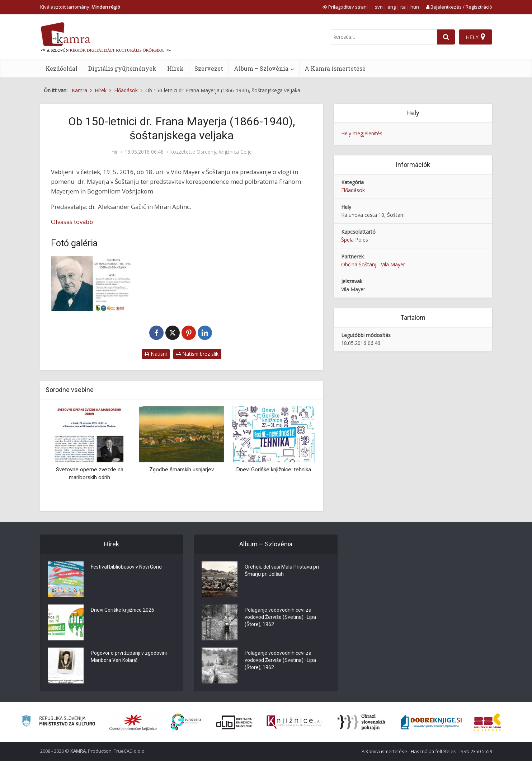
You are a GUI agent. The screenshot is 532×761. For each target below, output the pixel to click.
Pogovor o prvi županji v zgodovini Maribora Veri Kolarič (129, 657)
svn (379, 7)
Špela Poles (355, 240)
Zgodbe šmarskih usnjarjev (182, 470)
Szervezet (209, 68)
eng (392, 7)
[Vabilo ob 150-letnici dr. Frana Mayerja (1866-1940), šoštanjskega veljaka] (92, 284)
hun (415, 7)
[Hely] (475, 37)
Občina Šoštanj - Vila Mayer (373, 264)
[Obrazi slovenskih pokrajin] (361, 722)
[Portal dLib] (234, 722)
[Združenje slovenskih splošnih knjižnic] (294, 722)
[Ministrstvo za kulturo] (58, 722)
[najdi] (446, 37)
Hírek (175, 68)
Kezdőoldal (62, 68)
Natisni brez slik (197, 354)
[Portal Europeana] (186, 722)
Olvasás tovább (72, 222)
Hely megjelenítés (362, 133)
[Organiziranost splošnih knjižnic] (133, 722)
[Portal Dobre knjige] (431, 722)
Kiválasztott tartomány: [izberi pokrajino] (80, 7)
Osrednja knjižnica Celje (224, 152)
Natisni (156, 354)
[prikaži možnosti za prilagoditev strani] (345, 7)
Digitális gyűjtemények (122, 68)
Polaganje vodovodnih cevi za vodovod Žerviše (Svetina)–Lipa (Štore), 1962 (280, 617)
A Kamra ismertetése (335, 68)
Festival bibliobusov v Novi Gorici (127, 567)
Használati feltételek (433, 751)
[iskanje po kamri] (383, 37)
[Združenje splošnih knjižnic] (487, 722)
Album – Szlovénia (261, 68)
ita (403, 7)
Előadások (353, 190)
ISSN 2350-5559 (476, 751)
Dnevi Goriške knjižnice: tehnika (274, 470)
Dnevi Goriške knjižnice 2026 (123, 610)
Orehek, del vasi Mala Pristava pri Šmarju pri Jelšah (282, 570)
